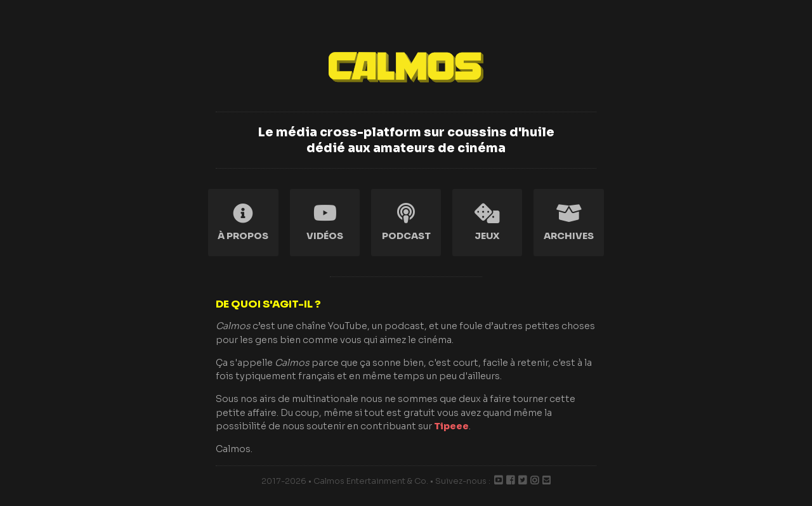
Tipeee (451, 426)
